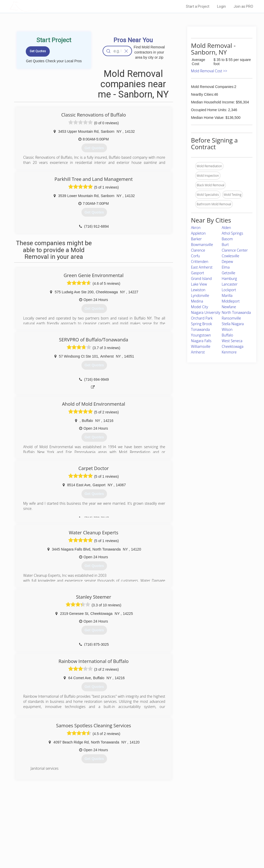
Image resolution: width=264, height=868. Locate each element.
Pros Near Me (58, 830)
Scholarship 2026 (189, 825)
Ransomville (231, 318)
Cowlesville (230, 256)
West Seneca (232, 341)
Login (221, 6)
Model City (200, 307)
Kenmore (229, 352)
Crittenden (200, 262)
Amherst (198, 352)
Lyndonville (200, 295)
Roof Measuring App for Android (128, 848)
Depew (227, 262)
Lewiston (198, 290)
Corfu (196, 256)
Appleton (198, 233)
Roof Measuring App (120, 836)
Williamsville (201, 346)
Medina (197, 301)
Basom (227, 239)
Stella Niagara (233, 324)
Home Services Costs (64, 825)
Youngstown (201, 335)
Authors (183, 836)
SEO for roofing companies (196, 848)
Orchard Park (202, 318)
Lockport (229, 290)
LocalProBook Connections (196, 842)
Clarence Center (235, 250)
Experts (111, 830)
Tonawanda (200, 329)
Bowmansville (202, 245)
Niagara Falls (201, 341)
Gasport (198, 273)
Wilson (227, 329)
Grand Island (201, 278)
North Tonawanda (236, 312)
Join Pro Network (117, 825)
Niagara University (206, 312)
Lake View (199, 284)
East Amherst (202, 267)
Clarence (198, 250)
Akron (196, 228)
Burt (225, 245)
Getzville (229, 273)
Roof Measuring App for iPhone (127, 842)
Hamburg (229, 278)
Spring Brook (201, 324)
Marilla (227, 295)
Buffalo (227, 335)
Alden (226, 228)
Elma (226, 267)
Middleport (231, 301)
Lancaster (230, 284)
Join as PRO (243, 6)
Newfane (229, 307)
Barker (196, 239)
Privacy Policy (187, 830)
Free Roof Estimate (62, 842)
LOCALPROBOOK (39, 6)
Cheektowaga (233, 346)
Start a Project (198, 6)
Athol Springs (232, 233)
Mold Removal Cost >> (209, 71)
